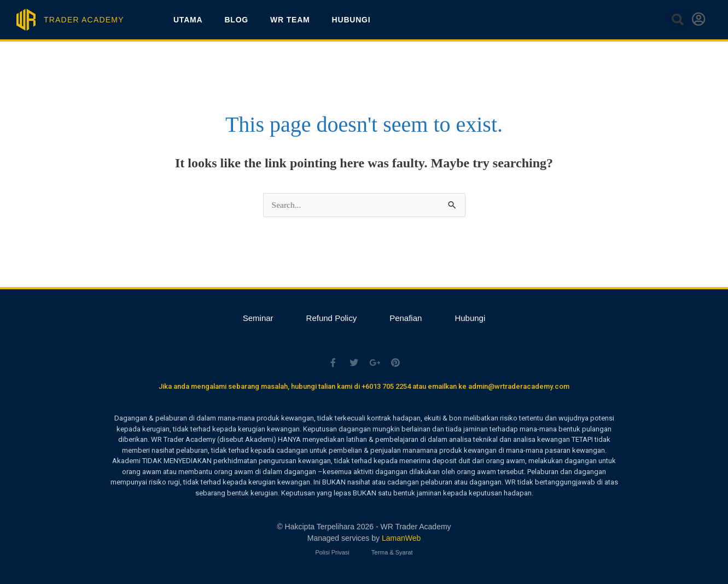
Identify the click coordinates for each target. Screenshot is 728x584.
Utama (188, 20)
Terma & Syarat (392, 551)
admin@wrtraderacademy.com (519, 386)
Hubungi (351, 20)
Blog (236, 20)
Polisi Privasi (332, 551)
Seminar (258, 318)
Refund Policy (332, 318)
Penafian (406, 318)
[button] (678, 20)
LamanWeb (401, 538)
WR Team (290, 20)
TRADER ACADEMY (84, 20)
